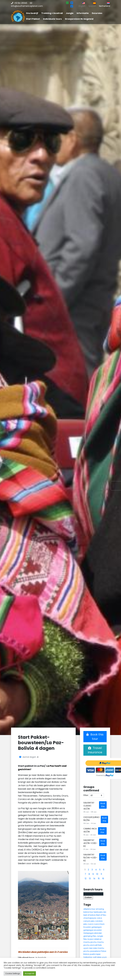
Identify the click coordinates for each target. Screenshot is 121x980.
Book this (103, 805)
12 (86, 879)
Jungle (70, 13)
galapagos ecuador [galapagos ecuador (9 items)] (93, 930)
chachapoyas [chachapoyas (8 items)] (90, 918)
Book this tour (95, 737)
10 (97, 874)
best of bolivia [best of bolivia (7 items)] (89, 915)
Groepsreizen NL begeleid (79, 19)
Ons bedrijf (32, 13)
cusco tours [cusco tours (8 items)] (99, 924)
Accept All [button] (29, 973)
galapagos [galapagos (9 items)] (97, 927)
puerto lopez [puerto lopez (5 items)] (95, 954)
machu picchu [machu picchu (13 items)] (90, 942)
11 (101, 874)
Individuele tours (52, 19)
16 (103, 879)
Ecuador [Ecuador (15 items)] (87, 927)
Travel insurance (95, 750)
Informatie (83, 13)
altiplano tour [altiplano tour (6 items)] (89, 909)
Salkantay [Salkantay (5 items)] (88, 957)
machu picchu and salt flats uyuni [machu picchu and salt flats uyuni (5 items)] (94, 945)
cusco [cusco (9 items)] (91, 924)
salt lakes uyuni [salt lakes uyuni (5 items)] (100, 957)
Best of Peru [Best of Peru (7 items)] (101, 915)
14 (94, 879)
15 (99, 879)
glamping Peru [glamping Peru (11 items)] (90, 936)
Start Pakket (33, 19)
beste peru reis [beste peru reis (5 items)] (100, 912)
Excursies (97, 13)
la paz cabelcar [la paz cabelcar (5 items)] (95, 939)
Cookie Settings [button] (13, 973)
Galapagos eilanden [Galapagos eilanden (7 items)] (93, 933)
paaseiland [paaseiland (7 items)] (95, 951)
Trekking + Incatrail (52, 13)
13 (90, 879)
